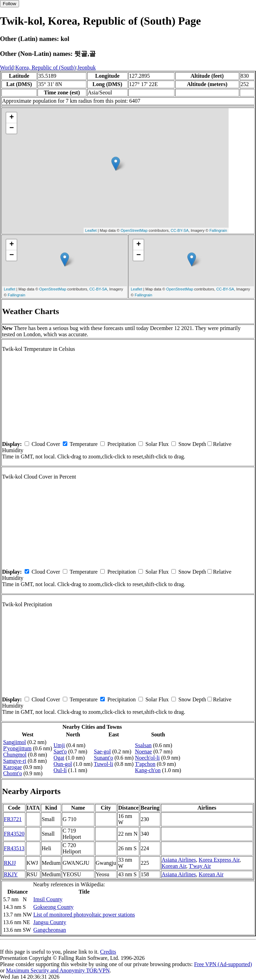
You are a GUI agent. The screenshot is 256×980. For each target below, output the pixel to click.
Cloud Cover (46, 444)
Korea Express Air (219, 860)
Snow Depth (192, 444)
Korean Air (174, 866)
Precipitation (121, 444)
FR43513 (14, 848)
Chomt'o (12, 773)
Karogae (12, 767)
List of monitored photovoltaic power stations (84, 915)
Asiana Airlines (179, 860)
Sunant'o (104, 758)
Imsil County (48, 899)
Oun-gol (63, 764)
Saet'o (60, 751)
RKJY (11, 874)
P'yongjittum (17, 748)
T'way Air (200, 866)
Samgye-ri (15, 761)
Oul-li (60, 770)
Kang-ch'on (148, 770)
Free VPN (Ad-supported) (223, 964)
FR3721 (13, 819)
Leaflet (91, 230)
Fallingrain (218, 230)
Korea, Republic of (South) (45, 67)
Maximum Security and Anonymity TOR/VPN (58, 970)
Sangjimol (15, 742)
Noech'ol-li (147, 758)
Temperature (84, 444)
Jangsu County (50, 922)
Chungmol (15, 755)
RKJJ (10, 863)
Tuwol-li (104, 764)
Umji (59, 745)
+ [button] (12, 118)
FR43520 (14, 834)
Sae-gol (103, 751)
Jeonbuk (87, 67)
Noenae (143, 751)
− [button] (12, 128)
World (7, 67)
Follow (10, 4)
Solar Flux (157, 444)
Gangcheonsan (50, 930)
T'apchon (145, 764)
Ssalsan (143, 745)
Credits (108, 952)
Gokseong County (53, 907)
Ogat (59, 758)
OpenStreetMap (134, 230)
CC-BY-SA (180, 230)
